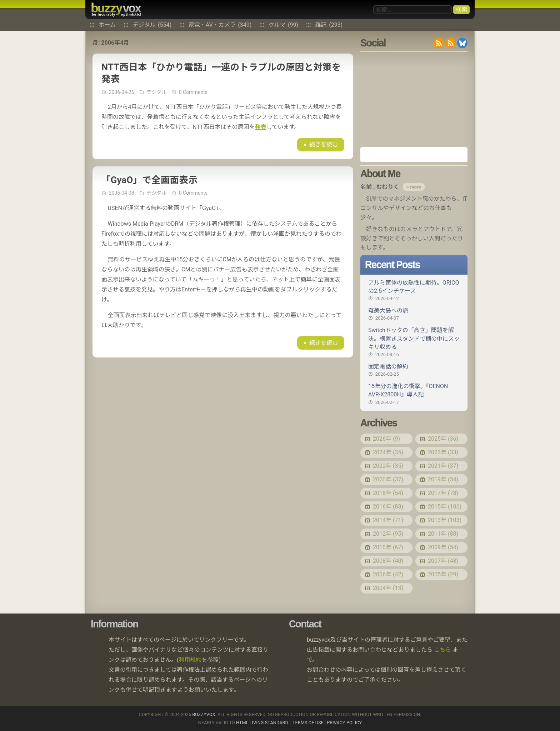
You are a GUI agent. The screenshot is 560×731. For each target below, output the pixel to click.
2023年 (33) (443, 452)
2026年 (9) (386, 439)
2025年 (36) (443, 439)
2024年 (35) (388, 452)
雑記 (329, 25)
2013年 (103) (445, 520)
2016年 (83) (388, 507)
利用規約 (190, 660)
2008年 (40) (388, 561)
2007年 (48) (443, 561)
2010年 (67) (388, 547)
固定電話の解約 (414, 370)
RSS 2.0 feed (439, 43)
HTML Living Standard (262, 723)
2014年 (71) (388, 520)
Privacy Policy (344, 723)
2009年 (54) (443, 547)
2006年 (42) (388, 574)
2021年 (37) (443, 466)
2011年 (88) (443, 534)
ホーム (107, 25)
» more (414, 187)
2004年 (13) (388, 588)
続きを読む (324, 144)
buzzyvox (116, 10)
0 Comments (193, 92)
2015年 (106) (445, 507)
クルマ (283, 25)
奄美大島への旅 (414, 314)
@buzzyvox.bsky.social (462, 43)
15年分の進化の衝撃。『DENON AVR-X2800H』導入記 (414, 394)
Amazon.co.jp (414, 155)
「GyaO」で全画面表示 (149, 180)
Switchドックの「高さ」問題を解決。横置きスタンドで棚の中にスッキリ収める (414, 342)
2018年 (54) (388, 493)
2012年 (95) (388, 534)
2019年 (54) (443, 479)
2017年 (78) (443, 493)
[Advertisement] (414, 99)
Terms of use (308, 723)
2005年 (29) (443, 574)
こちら (442, 650)
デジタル (152, 25)
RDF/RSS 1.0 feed (451, 43)
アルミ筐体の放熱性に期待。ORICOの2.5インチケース (414, 291)
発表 (261, 127)
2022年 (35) (388, 466)
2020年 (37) (388, 479)
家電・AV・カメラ (220, 25)
